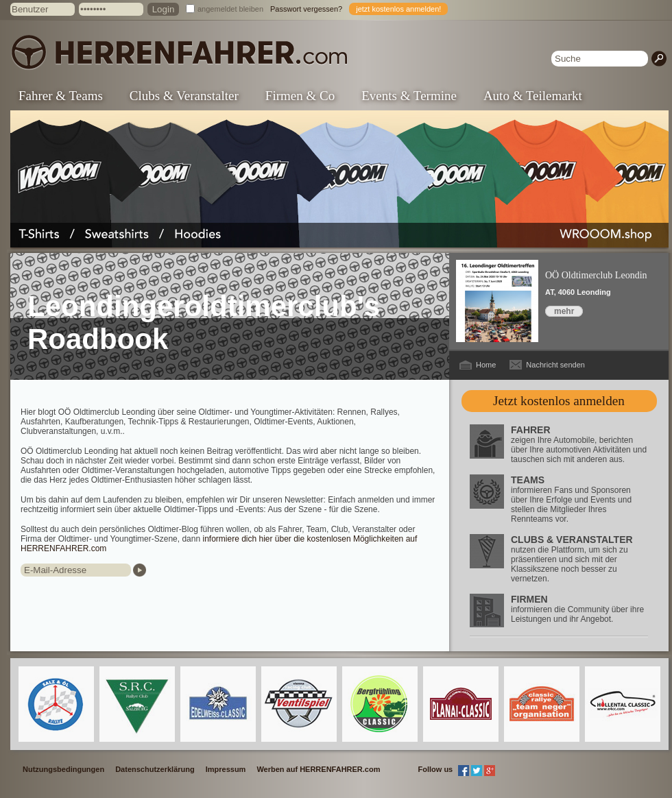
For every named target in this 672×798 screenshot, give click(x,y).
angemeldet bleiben (230, 9)
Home (486, 365)
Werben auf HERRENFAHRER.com (318, 769)
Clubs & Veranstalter (184, 96)
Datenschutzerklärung (155, 769)
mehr (564, 311)
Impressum (226, 769)
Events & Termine (409, 96)
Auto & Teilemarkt (533, 96)
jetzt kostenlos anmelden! (398, 9)
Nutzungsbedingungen (63, 769)
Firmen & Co (300, 96)
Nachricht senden (555, 365)
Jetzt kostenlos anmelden (559, 401)
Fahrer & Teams (61, 96)
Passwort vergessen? (306, 9)
